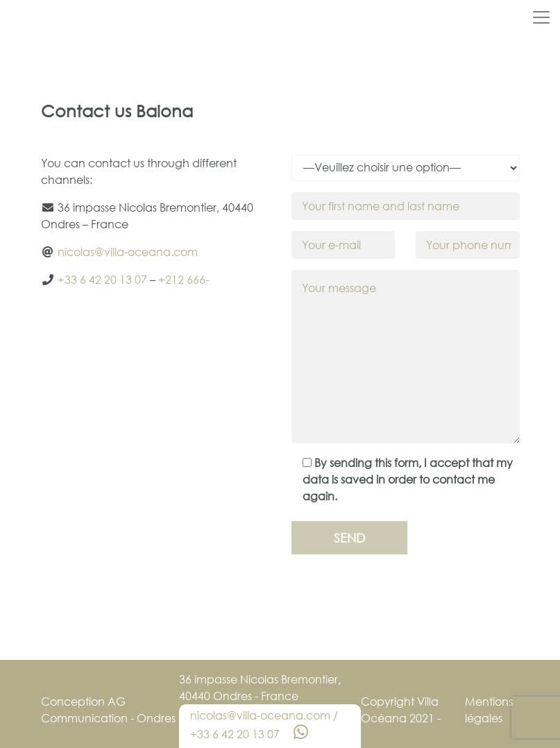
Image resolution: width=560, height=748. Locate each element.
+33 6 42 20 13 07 (102, 280)
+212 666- (184, 280)
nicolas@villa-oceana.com (128, 252)
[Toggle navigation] (541, 17)
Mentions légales (489, 710)
